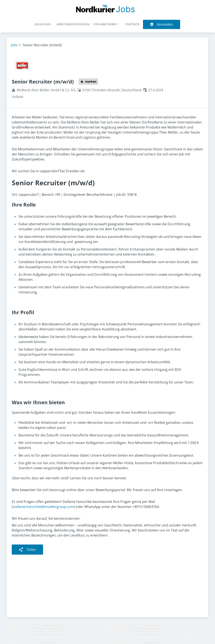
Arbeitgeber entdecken (73, 24)
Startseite (132, 24)
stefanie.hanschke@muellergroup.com (43, 507)
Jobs (14, 45)
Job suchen (43, 24)
